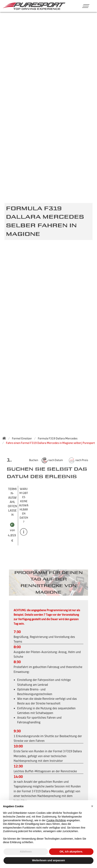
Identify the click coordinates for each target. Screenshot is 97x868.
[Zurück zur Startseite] (5, 438)
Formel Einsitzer (22, 438)
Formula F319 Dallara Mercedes (58, 438)
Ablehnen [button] (26, 852)
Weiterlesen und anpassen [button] (48, 860)
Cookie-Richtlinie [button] (56, 820)
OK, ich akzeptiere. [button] (71, 852)
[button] (84, 6)
